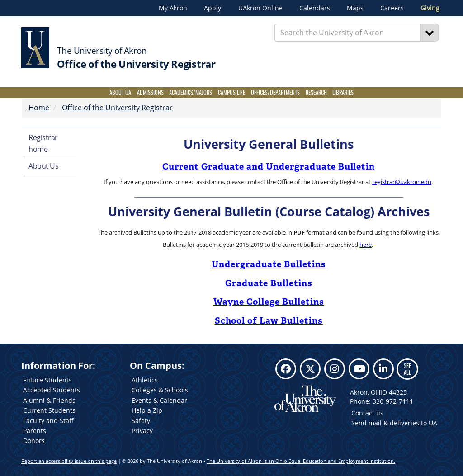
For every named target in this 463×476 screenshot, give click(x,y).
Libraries (343, 92)
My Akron (173, 8)
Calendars (315, 8)
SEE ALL (407, 369)
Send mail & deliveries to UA (394, 423)
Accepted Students (52, 390)
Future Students (47, 380)
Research (316, 92)
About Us (43, 166)
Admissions (150, 92)
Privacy (142, 431)
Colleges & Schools (160, 390)
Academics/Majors (191, 92)
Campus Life (231, 92)
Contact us (367, 413)
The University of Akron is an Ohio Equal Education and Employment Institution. (301, 461)
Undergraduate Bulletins (269, 264)
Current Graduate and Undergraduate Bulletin (269, 166)
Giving (430, 8)
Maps (355, 8)
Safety (141, 421)
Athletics (145, 380)
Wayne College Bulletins (269, 302)
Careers (392, 8)
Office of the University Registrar (117, 108)
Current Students (49, 410)
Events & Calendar (159, 400)
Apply (213, 8)
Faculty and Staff (48, 421)
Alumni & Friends (49, 400)
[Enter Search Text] (347, 33)
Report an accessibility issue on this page (69, 461)
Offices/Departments (275, 92)
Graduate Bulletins (269, 283)
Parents (35, 431)
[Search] (430, 33)
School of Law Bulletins (269, 320)
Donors (34, 441)
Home (39, 108)
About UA (120, 92)
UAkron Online (260, 8)
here (366, 245)
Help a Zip (147, 410)
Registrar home (43, 143)
